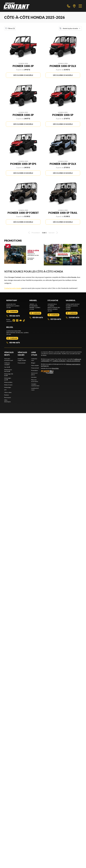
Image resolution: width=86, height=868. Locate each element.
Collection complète (7, 364)
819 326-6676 (54, 319)
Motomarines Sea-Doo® (8, 370)
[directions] (74, 6)
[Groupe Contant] (16, 6)
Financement (21, 363)
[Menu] (80, 6)
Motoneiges (8, 387)
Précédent (34, 233)
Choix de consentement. (73, 361)
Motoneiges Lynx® (8, 379)
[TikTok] (24, 320)
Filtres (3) (10, 28)
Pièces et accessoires (35, 381)
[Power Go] (61, 372)
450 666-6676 (13, 316)
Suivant (54, 233)
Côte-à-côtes (8, 392)
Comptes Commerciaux (35, 385)
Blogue (33, 363)
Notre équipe (35, 365)
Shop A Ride (55, 368)
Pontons (7, 395)
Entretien (34, 377)
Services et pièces (34, 374)
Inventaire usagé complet (22, 360)
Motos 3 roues (8, 385)
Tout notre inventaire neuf (9, 360)
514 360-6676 (72, 317)
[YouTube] (21, 320)
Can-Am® (7, 367)
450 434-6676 (36, 317)
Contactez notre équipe (13, 288)
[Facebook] (14, 320)
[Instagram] (17, 320)
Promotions (35, 370)
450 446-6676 (13, 343)
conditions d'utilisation (59, 361)
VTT (5, 390)
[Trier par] (70, 28)
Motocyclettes (8, 382)
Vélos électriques (7, 401)
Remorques (8, 397)
